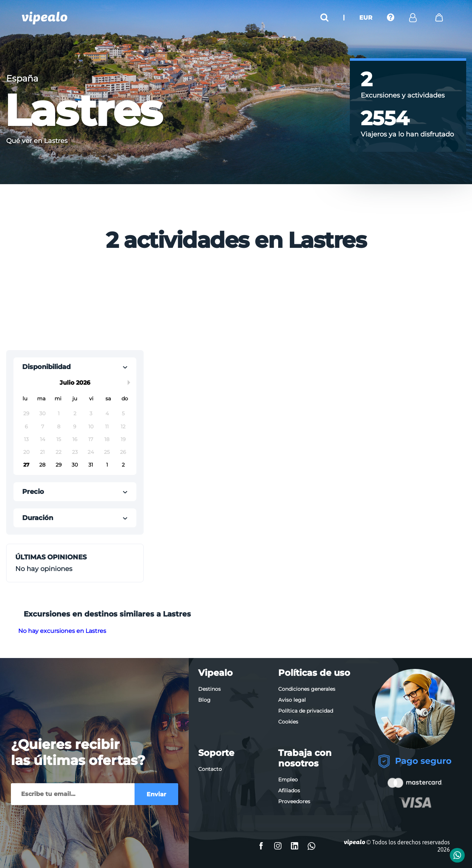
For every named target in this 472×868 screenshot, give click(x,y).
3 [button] (91, 413)
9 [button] (75, 427)
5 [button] (123, 413)
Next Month (130, 383)
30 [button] (42, 413)
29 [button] (26, 413)
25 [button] (107, 452)
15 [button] (59, 439)
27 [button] (26, 465)
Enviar (156, 794)
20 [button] (26, 452)
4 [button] (107, 413)
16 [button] (75, 439)
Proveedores (294, 801)
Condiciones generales (307, 689)
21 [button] (42, 452)
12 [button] (123, 427)
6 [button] (26, 427)
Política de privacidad (306, 711)
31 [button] (91, 465)
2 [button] (75, 413)
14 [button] (43, 439)
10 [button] (91, 427)
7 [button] (43, 427)
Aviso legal (292, 700)
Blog (204, 700)
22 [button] (59, 452)
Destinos (209, 689)
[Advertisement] (178, 303)
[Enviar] (73, 794)
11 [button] (107, 427)
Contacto (210, 769)
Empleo (288, 780)
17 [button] (91, 439)
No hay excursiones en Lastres (62, 631)
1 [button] (59, 413)
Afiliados (289, 790)
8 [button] (59, 427)
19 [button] (123, 439)
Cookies (288, 722)
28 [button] (42, 465)
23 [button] (75, 452)
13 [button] (26, 439)
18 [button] (107, 439)
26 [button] (123, 452)
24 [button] (91, 452)
